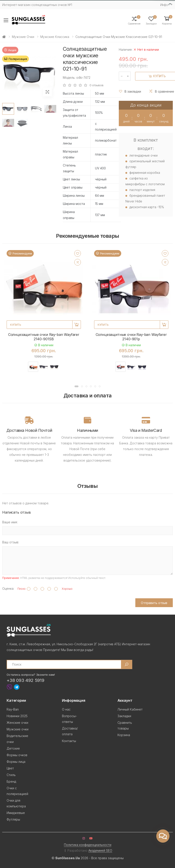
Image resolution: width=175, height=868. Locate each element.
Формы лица (16, 762)
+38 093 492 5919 (25, 680)
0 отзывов (97, 85)
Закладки (124, 716)
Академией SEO (100, 850)
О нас (66, 709)
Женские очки (17, 723)
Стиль (11, 775)
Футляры (13, 819)
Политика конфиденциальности (88, 845)
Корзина (124, 735)
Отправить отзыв (154, 603)
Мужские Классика (55, 37)
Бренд (11, 781)
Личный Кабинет (130, 709)
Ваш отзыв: (11, 542)
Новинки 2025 (17, 716)
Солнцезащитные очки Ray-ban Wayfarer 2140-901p (131, 337)
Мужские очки (23, 37)
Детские (13, 748)
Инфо (164, 5)
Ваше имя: (10, 522)
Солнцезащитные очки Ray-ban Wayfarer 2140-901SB (44, 337)
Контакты (69, 741)
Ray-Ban (13, 709)
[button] (167, 20)
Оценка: (8, 588)
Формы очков (17, 755)
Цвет (10, 768)
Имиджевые (16, 813)
